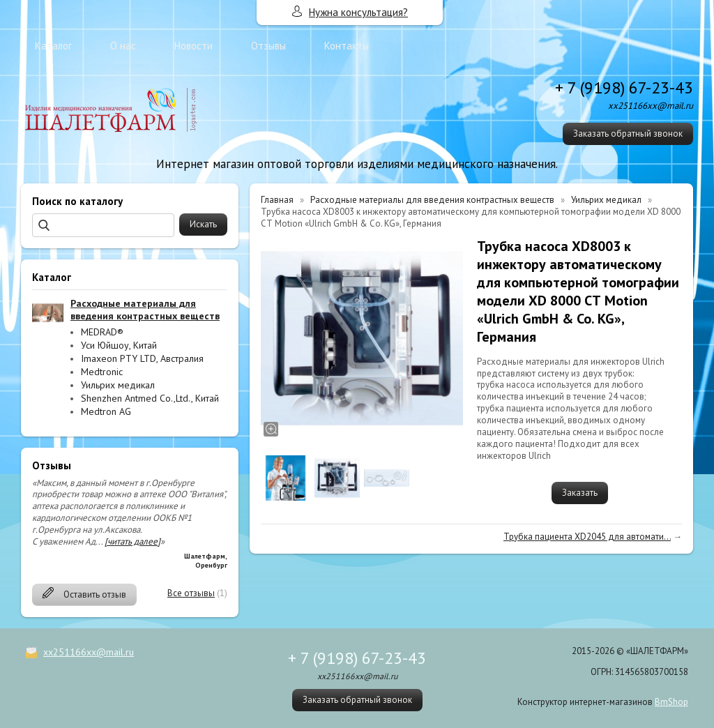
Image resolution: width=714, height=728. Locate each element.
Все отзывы (191, 593)
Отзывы (268, 46)
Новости (193, 46)
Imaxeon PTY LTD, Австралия (142, 358)
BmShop (671, 702)
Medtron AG (106, 411)
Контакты (347, 46)
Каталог (53, 46)
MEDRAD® (102, 332)
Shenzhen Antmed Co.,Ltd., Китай (150, 398)
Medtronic (102, 372)
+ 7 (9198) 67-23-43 (624, 88)
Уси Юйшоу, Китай (119, 345)
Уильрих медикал (118, 385)
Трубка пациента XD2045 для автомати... (587, 537)
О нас (123, 46)
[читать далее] (132, 541)
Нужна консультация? (358, 12)
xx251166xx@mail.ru (89, 652)
